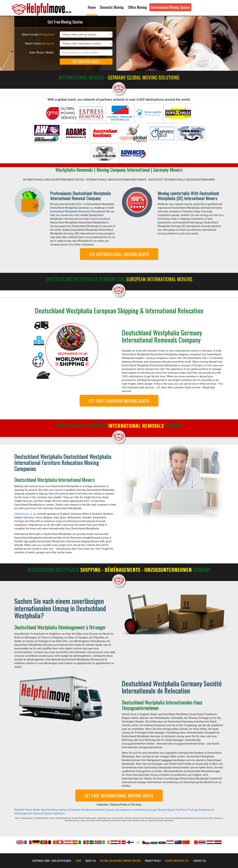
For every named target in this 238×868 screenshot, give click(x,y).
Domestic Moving (112, 7)
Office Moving (137, 7)
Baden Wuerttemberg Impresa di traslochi (57, 810)
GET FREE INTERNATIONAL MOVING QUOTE (119, 795)
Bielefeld (19, 810)
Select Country (38, 35)
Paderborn (59, 813)
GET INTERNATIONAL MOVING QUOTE (119, 254)
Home (92, 7)
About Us (91, 861)
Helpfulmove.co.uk (25, 514)
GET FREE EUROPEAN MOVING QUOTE (119, 401)
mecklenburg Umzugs (144, 810)
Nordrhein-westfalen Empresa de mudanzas (106, 810)
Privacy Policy (153, 861)
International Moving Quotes (170, 7)
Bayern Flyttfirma (177, 810)
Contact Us (199, 861)
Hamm (29, 810)
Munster (162, 810)
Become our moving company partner (120, 861)
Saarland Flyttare (43, 813)
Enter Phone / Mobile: (42, 53)
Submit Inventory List (177, 861)
